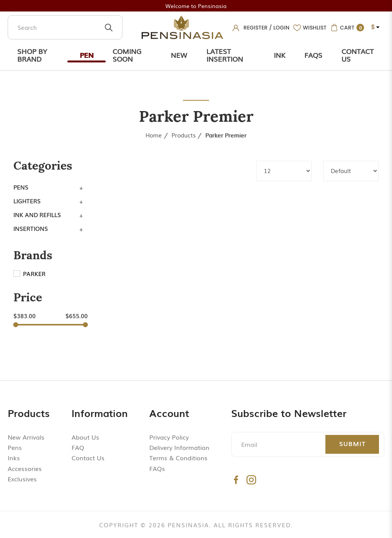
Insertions (31, 228)
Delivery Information (179, 447)
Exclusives (22, 479)
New (179, 55)
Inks (14, 458)
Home (154, 135)
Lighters (27, 201)
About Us (85, 437)
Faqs (313, 55)
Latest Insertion (225, 55)
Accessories (25, 468)
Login (281, 28)
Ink (279, 55)
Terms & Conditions (178, 458)
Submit (352, 443)
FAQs (157, 468)
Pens (21, 187)
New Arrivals (26, 437)
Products (184, 135)
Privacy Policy (169, 437)
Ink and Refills (37, 214)
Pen (87, 55)
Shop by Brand (32, 55)
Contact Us (358, 55)
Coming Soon (127, 55)
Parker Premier (226, 135)
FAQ (78, 447)
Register (256, 28)
